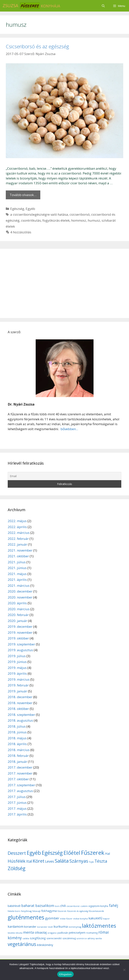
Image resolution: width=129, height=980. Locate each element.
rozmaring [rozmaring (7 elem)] (92, 933)
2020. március (19, 609)
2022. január (17, 544)
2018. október (18, 709)
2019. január (17, 691)
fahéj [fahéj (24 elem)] (113, 906)
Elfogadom (65, 974)
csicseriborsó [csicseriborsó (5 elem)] (73, 906)
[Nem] (124, 970)
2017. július (17, 797)
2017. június (17, 803)
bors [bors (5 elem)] (57, 906)
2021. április (17, 580)
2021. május (17, 574)
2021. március (19, 586)
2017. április (17, 814)
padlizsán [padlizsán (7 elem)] (63, 933)
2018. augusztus (20, 720)
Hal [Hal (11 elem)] (107, 854)
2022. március (19, 533)
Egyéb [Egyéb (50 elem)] (34, 853)
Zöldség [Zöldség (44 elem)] (17, 868)
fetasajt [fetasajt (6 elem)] (36, 911)
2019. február (18, 685)
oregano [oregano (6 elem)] (52, 933)
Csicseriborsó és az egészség (37, 46)
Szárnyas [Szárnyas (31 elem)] (79, 861)
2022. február (18, 539)
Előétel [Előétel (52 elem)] (72, 853)
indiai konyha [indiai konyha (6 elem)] (81, 919)
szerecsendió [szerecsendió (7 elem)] (54, 938)
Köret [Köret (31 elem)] (39, 861)
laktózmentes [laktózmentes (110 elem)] (99, 926)
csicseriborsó (80, 214)
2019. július (17, 656)
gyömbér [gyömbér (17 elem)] (52, 918)
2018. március (19, 750)
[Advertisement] (64, 283)
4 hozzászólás (21, 232)
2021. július (17, 562)
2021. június (17, 568)
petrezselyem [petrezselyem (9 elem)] (77, 933)
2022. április (17, 527)
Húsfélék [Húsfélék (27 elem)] (17, 861)
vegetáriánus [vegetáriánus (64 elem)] (22, 944)
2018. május (17, 738)
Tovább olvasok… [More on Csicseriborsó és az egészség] (23, 195)
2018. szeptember (21, 715)
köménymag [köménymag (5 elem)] (75, 927)
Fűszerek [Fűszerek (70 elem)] (93, 853)
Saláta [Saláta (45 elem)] (62, 861)
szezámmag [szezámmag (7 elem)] (69, 938)
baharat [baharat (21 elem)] (28, 906)
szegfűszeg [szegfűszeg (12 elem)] (38, 938)
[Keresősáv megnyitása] (103, 6)
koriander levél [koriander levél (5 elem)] (45, 927)
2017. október (18, 779)
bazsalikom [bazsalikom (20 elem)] (45, 906)
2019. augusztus (20, 650)
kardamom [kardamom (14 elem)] (16, 927)
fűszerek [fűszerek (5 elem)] (62, 911)
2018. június (17, 732)
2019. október (18, 638)
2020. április (17, 603)
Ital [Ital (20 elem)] (29, 861)
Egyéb (30, 209)
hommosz (79, 220)
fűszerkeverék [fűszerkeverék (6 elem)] (96, 911)
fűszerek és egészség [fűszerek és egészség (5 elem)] (78, 911)
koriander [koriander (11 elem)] (30, 927)
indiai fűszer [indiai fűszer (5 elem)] (66, 919)
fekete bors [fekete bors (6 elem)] (14, 911)
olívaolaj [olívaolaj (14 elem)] (41, 932)
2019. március (19, 679)
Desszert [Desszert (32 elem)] (17, 853)
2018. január (17, 762)
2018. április (17, 744)
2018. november (20, 703)
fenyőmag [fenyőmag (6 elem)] (26, 911)
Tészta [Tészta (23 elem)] (101, 861)
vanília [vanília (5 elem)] (99, 938)
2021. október (18, 556)
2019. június (17, 662)
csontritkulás (31, 220)
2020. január (17, 621)
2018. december (20, 697)
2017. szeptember (21, 785)
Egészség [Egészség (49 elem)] (52, 853)
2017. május (17, 808)
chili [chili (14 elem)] (63, 906)
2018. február (18, 756)
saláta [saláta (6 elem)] (26, 938)
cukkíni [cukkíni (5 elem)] (84, 906)
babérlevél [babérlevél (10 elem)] (14, 906)
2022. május (17, 521)
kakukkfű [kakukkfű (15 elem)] (95, 918)
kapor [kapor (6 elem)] (106, 919)
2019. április (17, 673)
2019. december (20, 626)
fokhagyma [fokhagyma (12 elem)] (49, 911)
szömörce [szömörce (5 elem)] (82, 938)
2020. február (18, 615)
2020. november (20, 597)
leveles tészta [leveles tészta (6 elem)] (15, 933)
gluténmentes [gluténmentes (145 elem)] (26, 917)
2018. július (17, 726)
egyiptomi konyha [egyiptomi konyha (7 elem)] (98, 906)
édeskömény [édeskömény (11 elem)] (45, 945)
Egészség (17, 209)
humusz (94, 220)
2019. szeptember (21, 644)
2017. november (20, 773)
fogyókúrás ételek (56, 220)
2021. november (20, 550)
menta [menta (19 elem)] (29, 932)
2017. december (20, 767)
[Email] (64, 476)
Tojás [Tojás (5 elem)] (91, 862)
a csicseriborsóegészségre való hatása (39, 214)
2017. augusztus (20, 791)
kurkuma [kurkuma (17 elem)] (61, 926)
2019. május (17, 668)
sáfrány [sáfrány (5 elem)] (91, 938)
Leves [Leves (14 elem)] (50, 861)
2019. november (20, 632)
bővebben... (69, 429)
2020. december (20, 591)
